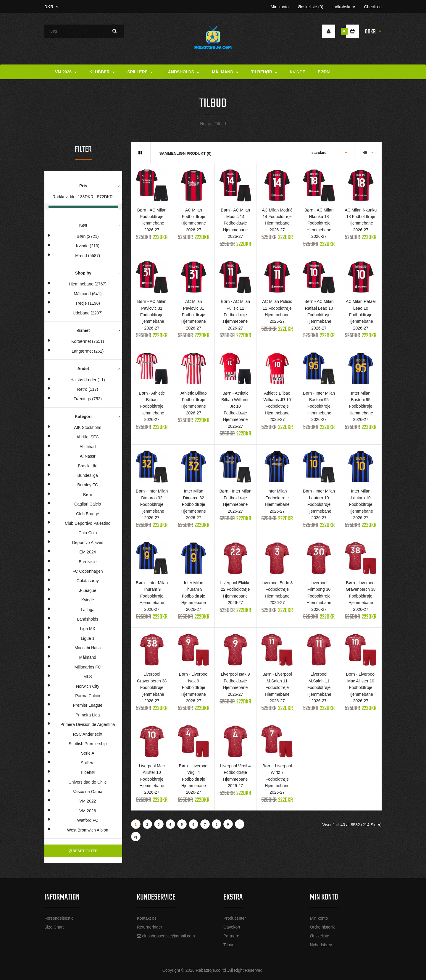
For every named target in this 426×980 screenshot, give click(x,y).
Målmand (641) (88, 294)
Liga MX (88, 629)
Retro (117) (88, 389)
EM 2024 (88, 552)
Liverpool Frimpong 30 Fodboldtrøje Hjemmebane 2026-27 (319, 596)
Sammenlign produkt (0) (185, 153)
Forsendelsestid (59, 918)
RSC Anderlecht (88, 734)
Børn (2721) (88, 236)
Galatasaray (88, 581)
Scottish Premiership (88, 744)
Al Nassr (88, 456)
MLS (88, 677)
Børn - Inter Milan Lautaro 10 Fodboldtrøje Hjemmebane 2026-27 (319, 504)
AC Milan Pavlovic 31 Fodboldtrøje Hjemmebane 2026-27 (194, 315)
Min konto (280, 7)
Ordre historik (322, 927)
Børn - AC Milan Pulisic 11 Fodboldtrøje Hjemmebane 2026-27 (235, 315)
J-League (88, 590)
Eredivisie (88, 562)
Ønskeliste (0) (310, 7)
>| (136, 837)
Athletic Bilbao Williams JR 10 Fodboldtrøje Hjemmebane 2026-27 (277, 406)
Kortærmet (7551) (88, 341)
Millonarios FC (88, 667)
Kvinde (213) (88, 246)
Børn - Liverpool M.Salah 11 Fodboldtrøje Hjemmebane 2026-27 (277, 687)
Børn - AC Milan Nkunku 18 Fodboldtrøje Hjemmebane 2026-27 (319, 223)
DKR (49, 7)
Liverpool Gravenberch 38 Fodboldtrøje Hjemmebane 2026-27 (152, 687)
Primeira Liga (88, 715)
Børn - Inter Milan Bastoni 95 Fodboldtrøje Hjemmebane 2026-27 (319, 406)
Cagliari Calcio (88, 504)
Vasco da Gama (88, 792)
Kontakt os (147, 918)
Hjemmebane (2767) (88, 284)
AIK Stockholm (88, 427)
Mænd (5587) (88, 256)
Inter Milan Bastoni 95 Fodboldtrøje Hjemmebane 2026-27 (361, 406)
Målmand (88, 657)
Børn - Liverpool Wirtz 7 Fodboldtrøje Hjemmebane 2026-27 (277, 779)
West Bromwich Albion (88, 830)
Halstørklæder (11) (88, 380)
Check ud (373, 7)
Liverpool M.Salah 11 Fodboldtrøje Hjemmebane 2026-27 (319, 687)
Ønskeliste (320, 936)
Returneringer (150, 927)
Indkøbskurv (344, 7)
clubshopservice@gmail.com (168, 936)
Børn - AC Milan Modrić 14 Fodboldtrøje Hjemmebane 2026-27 (235, 223)
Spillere (88, 763)
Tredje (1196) (88, 303)
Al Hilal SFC (88, 437)
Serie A (88, 753)
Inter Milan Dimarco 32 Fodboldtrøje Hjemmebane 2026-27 (194, 504)
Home (205, 124)
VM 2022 (88, 801)
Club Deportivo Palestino (88, 523)
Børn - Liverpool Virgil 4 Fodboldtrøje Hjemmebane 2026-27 (194, 779)
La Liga (88, 610)
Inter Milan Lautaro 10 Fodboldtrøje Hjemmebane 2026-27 (361, 504)
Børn (88, 495)
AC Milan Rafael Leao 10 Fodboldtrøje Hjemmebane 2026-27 (361, 315)
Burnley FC (88, 485)
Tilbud (220, 124)
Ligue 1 (88, 638)
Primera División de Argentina (88, 724)
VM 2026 (88, 811)
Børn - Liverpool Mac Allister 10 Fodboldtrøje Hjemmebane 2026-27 (361, 687)
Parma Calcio (88, 696)
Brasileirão (88, 466)
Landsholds (88, 619)
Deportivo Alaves (88, 543)
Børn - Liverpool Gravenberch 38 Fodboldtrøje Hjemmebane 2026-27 (361, 596)
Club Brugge (88, 514)
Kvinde (88, 600)
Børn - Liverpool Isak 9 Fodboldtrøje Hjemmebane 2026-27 (194, 687)
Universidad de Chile (88, 782)
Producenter (235, 918)
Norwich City (88, 686)
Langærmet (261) (88, 351)
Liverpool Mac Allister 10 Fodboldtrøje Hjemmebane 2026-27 (152, 779)
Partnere (231, 936)
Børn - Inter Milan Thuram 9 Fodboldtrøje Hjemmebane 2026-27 (152, 596)
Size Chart (54, 927)
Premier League (88, 705)
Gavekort (232, 927)
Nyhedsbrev (321, 945)
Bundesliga (88, 475)
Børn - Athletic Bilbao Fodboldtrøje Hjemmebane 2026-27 (152, 406)
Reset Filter (83, 851)
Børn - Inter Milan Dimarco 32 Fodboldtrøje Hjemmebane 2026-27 (152, 504)
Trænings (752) (88, 399)
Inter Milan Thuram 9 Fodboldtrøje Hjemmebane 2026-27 (194, 596)
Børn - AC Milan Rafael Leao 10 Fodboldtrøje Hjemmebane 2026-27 (319, 315)
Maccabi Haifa (88, 648)
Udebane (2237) (88, 313)
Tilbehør (88, 772)
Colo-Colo (88, 533)
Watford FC (88, 820)
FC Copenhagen (88, 571)
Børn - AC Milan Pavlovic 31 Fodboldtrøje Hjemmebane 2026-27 (152, 315)
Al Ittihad (88, 447)
